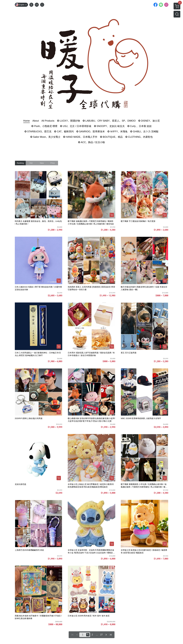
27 (102, 635)
